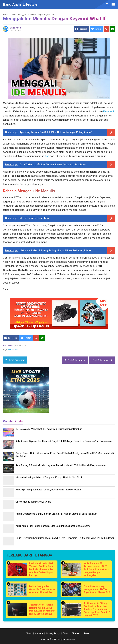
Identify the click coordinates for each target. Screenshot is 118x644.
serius (11, 350)
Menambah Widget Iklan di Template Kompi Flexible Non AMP (49, 477)
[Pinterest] (106, 29)
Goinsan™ (73, 639)
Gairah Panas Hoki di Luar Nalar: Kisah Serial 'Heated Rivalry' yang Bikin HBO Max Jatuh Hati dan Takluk (65, 455)
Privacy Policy (53, 633)
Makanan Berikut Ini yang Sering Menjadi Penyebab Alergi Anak (55, 250)
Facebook (109, 111)
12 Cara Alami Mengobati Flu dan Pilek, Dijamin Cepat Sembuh (49, 429)
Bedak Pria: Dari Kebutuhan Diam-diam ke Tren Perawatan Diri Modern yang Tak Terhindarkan (65, 538)
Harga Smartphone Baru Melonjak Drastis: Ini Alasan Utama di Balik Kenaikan (56, 514)
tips (47, 156)
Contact (39, 633)
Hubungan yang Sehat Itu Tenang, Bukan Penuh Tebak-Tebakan (49, 490)
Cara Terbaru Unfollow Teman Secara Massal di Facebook (53, 164)
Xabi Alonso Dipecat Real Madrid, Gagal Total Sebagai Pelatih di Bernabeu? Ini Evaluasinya (64, 441)
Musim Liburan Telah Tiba (34, 218)
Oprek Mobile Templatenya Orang (33, 502)
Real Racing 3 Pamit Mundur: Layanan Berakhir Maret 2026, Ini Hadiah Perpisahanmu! (61, 465)
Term (66, 633)
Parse (87, 633)
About (29, 633)
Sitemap (76, 633)
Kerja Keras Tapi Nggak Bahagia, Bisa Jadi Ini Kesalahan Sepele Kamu (53, 526)
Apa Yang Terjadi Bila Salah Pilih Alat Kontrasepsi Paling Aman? (56, 132)
